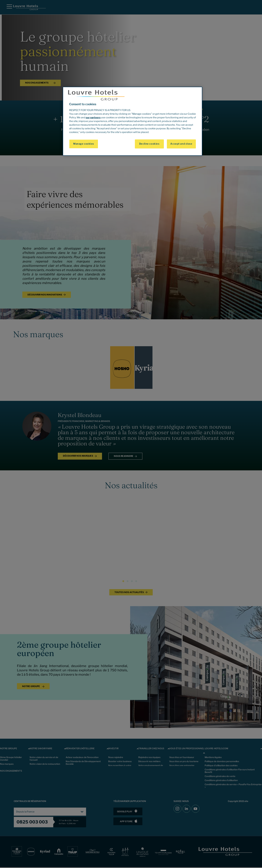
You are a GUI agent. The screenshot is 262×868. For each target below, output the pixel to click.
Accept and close (181, 144)
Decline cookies (149, 144)
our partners (93, 117)
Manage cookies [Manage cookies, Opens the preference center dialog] (84, 144)
